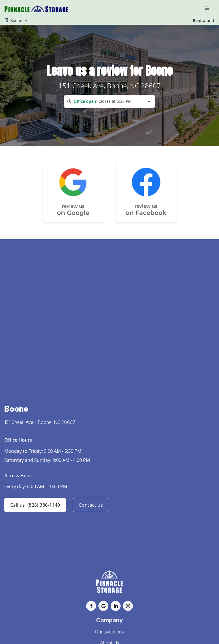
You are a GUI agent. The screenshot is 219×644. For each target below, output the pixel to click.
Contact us (91, 505)
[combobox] (109, 101)
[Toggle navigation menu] (209, 8)
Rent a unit (204, 20)
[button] (91, 606)
